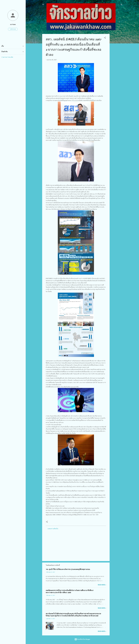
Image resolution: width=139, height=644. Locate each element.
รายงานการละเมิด (7, 57)
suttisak (13, 25)
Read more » (102, 585)
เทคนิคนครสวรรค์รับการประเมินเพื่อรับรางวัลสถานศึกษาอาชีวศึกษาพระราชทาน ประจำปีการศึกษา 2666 (70, 591)
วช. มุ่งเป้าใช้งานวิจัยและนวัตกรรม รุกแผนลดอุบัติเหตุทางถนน (68, 569)
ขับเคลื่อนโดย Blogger (82, 639)
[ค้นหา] (122, 5)
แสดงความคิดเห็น (53, 529)
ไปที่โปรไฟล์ (13, 29)
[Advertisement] (117, 61)
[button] (105, 38)
